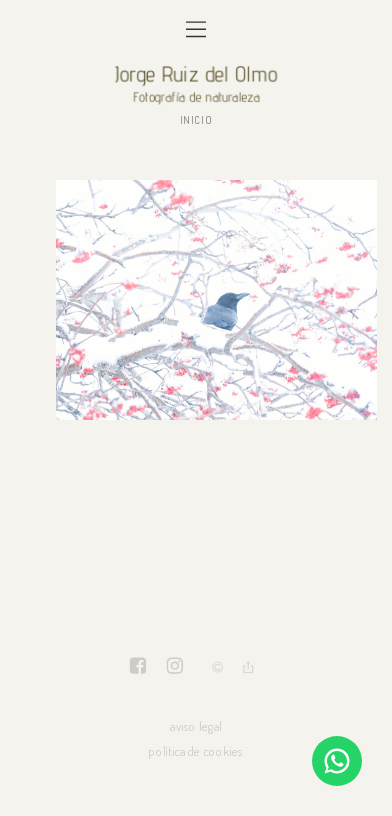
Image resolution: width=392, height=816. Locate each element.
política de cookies (195, 751)
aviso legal (195, 725)
